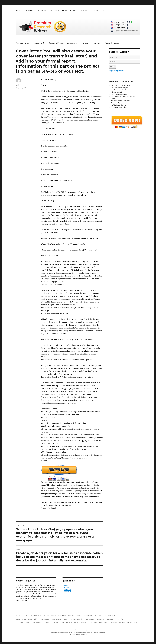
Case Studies (88, 616)
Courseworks (99, 616)
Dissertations (54, 11)
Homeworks (100, 619)
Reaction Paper (37, 623)
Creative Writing (111, 616)
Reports (74, 11)
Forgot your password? (117, 71)
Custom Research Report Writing (27, 619)
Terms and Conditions (118, 623)
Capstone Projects (57, 43)
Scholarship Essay (80, 623)
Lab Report (110, 619)
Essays (65, 11)
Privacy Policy (132, 623)
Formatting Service (77, 619)
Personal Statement (23, 623)
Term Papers (85, 11)
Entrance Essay (57, 619)
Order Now (41, 11)
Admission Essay (23, 43)
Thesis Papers (99, 11)
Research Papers (112, 43)
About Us (67, 587)
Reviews (69, 623)
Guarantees (90, 619)
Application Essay (50, 616)
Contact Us (68, 592)
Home (19, 11)
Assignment (39, 43)
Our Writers (29, 11)
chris (18, 85)
